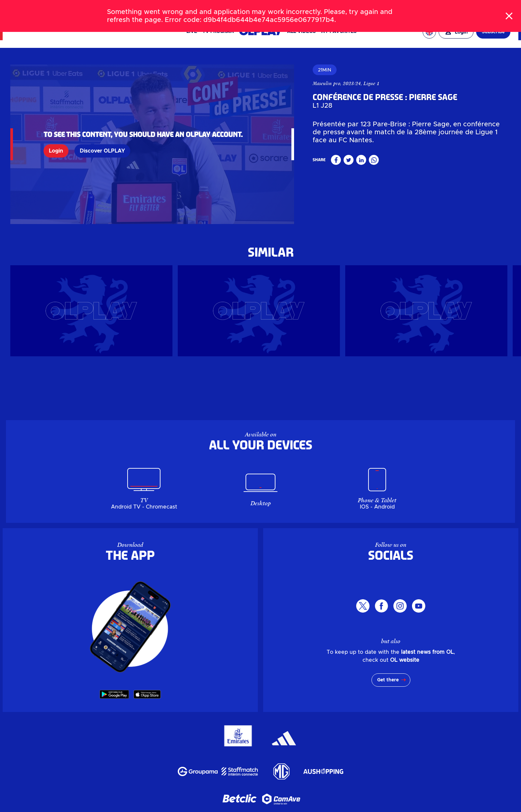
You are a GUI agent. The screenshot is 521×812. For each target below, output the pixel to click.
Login (56, 151)
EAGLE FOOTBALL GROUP (436, 8)
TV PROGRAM (218, 32)
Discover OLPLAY (102, 151)
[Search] (260, 8)
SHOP (83, 8)
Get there (388, 680)
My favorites (339, 32)
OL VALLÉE (387, 8)
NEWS (42, 8)
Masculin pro (326, 83)
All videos (301, 32)
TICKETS (63, 8)
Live (192, 32)
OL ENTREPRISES (491, 8)
